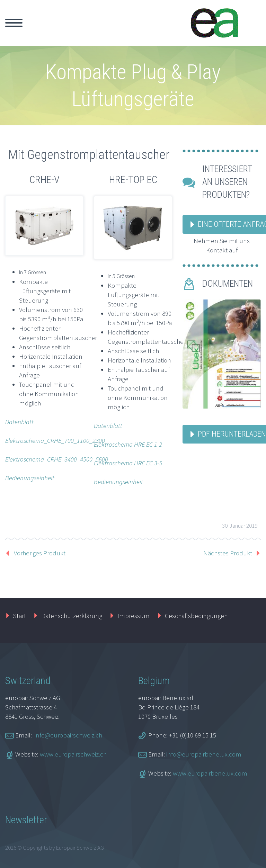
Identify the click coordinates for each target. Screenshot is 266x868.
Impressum (134, 616)
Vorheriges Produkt (40, 553)
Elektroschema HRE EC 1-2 (128, 444)
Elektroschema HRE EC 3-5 (128, 463)
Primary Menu (14, 23)
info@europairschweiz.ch (68, 735)
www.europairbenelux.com (210, 773)
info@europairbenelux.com (204, 754)
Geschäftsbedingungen (196, 616)
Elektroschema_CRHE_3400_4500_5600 (57, 459)
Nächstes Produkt (228, 553)
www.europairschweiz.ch (73, 754)
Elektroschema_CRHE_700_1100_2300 (55, 440)
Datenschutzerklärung (72, 616)
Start (20, 616)
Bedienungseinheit (30, 478)
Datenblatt (19, 422)
